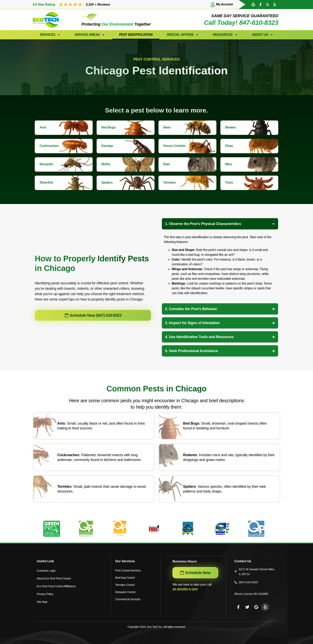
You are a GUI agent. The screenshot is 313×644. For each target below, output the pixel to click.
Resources (225, 35)
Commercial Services (128, 599)
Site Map (42, 599)
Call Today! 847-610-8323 (241, 23)
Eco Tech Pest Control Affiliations (56, 585)
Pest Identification (136, 35)
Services (50, 35)
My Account (224, 4)
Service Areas (90, 35)
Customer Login (46, 570)
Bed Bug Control (125, 578)
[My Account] (213, 5)
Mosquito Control (125, 592)
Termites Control (125, 585)
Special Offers (183, 35)
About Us (263, 35)
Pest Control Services (128, 570)
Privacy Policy (45, 592)
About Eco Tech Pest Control (54, 578)
